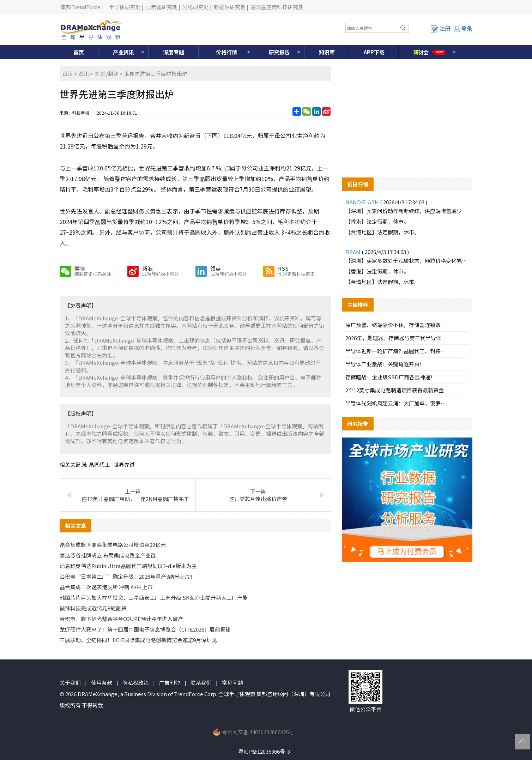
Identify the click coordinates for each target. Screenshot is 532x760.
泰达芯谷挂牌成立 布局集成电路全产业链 (108, 555)
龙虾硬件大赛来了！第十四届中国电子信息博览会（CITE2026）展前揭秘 (145, 629)
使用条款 (102, 683)
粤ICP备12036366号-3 (264, 751)
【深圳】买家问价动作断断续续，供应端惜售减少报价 (407, 211)
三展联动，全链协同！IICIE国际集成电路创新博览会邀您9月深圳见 (138, 640)
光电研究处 (196, 7)
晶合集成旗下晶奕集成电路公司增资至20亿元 (113, 545)
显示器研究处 (162, 7)
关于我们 (70, 683)
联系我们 (201, 683)
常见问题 (232, 683)
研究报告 (279, 52)
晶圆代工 (99, 465)
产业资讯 (123, 52)
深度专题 (174, 52)
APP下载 (374, 52)
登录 (463, 28)
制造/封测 (107, 74)
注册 (441, 28)
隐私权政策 (136, 683)
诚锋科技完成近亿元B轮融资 (93, 608)
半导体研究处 (125, 7)
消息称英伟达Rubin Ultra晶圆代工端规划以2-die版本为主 (128, 566)
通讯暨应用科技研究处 (277, 7)
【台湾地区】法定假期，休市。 (382, 232)
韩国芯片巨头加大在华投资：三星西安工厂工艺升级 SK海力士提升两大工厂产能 (154, 598)
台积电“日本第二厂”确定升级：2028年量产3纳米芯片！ (128, 576)
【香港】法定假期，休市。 (377, 221)
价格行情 (226, 52)
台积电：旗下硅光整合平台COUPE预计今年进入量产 (121, 619)
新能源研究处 (230, 7)
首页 (79, 52)
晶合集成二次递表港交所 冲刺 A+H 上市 (106, 587)
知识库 (327, 52)
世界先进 (124, 465)
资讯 (84, 74)
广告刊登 (170, 683)
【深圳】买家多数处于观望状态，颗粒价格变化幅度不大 (407, 261)
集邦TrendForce (81, 7)
